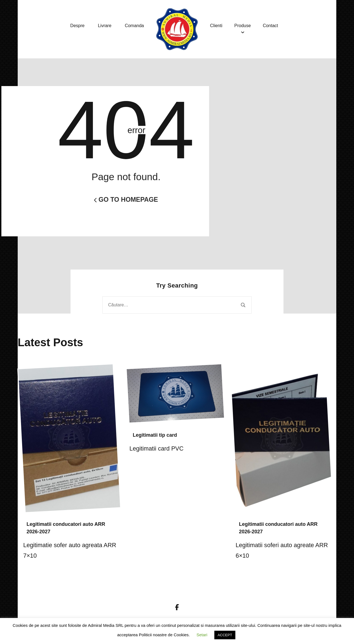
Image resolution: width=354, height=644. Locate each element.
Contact (273, 26)
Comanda (134, 26)
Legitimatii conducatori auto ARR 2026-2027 (66, 528)
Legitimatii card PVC (157, 448)
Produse (244, 26)
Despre (77, 26)
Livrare (105, 26)
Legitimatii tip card (155, 435)
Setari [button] (202, 635)
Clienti (216, 26)
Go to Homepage (126, 200)
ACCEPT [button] (225, 635)
